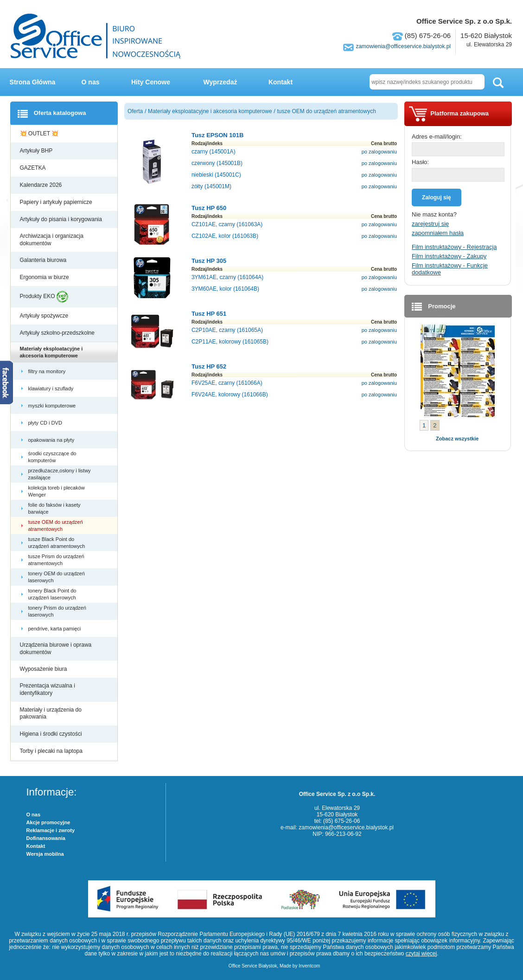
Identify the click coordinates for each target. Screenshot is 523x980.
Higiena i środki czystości (52, 734)
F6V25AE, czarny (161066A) (227, 383)
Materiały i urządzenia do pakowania (51, 713)
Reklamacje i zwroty (51, 830)
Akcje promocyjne (48, 822)
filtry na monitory (48, 371)
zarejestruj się (430, 224)
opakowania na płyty (52, 440)
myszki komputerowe (53, 406)
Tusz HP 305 (209, 261)
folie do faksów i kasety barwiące (54, 508)
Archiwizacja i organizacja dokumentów (52, 240)
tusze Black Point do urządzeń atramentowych (57, 542)
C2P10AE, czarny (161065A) (227, 330)
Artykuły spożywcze (45, 316)
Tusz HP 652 (209, 366)
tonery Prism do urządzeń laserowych (57, 611)
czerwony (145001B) (217, 163)
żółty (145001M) (211, 186)
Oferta (135, 111)
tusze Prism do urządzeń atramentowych (56, 560)
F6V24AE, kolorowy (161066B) (230, 395)
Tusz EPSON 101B (217, 135)
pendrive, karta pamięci (55, 629)
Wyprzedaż (220, 82)
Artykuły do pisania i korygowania (62, 219)
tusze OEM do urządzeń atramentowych (56, 525)
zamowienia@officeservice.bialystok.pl (403, 46)
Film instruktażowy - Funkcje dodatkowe (450, 269)
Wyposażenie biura (44, 669)
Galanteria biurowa (44, 260)
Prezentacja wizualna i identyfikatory (48, 689)
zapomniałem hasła (438, 233)
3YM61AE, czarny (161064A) (227, 277)
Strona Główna (33, 82)
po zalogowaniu (379, 152)
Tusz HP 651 (209, 314)
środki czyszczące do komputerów (52, 457)
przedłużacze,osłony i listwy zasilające (60, 474)
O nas (91, 82)
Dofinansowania (46, 838)
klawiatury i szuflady (52, 388)
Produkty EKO (44, 297)
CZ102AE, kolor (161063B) (225, 236)
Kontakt (281, 82)
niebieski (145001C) (216, 175)
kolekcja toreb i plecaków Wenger (57, 491)
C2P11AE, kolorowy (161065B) (230, 342)
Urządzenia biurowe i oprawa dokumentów (56, 649)
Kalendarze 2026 (42, 185)
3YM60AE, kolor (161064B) (225, 289)
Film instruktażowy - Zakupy (449, 256)
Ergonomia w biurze (45, 277)
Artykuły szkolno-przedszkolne (58, 333)
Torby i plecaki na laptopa (53, 751)
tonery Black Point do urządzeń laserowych (53, 594)
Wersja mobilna (45, 854)
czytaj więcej (421, 954)
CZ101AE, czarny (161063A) (227, 224)
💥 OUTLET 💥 (40, 134)
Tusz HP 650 (209, 208)
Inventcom (309, 966)
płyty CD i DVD (46, 423)
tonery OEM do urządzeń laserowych (57, 577)
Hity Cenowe (151, 82)
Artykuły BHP (37, 151)
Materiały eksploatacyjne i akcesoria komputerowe (51, 352)
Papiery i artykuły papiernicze (57, 202)
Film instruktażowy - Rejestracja (454, 247)
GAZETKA (34, 168)
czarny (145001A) (214, 152)
